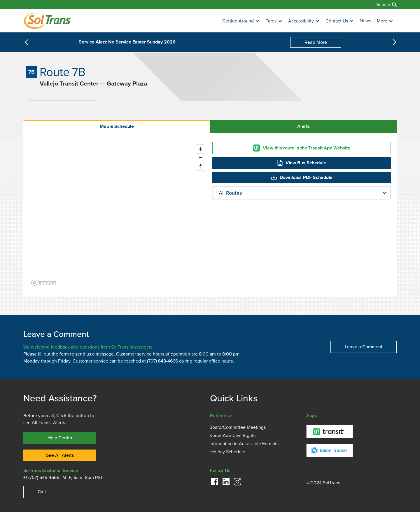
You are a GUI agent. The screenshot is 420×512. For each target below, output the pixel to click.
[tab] (117, 126)
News (365, 21)
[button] (241, 21)
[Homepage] (47, 21)
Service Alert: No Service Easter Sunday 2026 (127, 42)
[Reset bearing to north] (201, 166)
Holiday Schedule (227, 452)
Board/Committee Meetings (238, 427)
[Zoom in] (201, 149)
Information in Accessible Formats (244, 444)
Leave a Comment (364, 347)
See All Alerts (60, 455)
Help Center (60, 438)
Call (42, 492)
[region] (118, 215)
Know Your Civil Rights (232, 436)
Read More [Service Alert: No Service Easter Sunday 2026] (316, 42)
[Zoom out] (201, 157)
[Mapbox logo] (44, 283)
